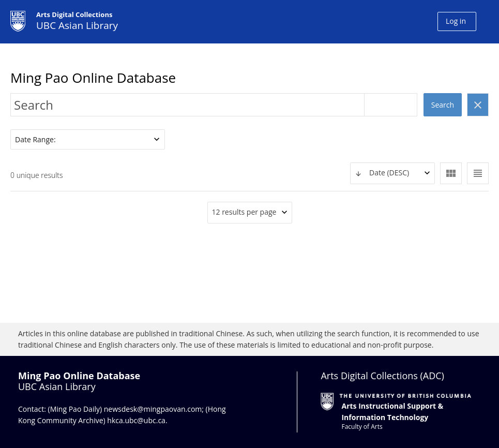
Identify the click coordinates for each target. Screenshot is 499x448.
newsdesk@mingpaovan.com (153, 409)
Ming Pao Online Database (93, 78)
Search (443, 105)
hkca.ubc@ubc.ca (136, 420)
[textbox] (392, 173)
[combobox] (392, 173)
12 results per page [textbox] (244, 212)
